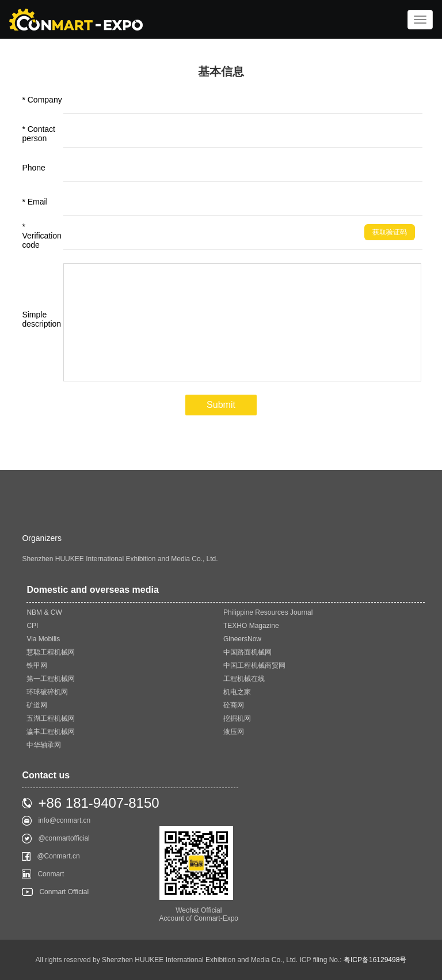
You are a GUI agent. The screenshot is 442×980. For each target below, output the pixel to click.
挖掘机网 (237, 718)
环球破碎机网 (47, 692)
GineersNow (242, 639)
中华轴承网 (44, 745)
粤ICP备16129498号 (375, 960)
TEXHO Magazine (251, 626)
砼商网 (234, 705)
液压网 (234, 732)
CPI (32, 626)
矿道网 (37, 705)
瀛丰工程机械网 (51, 732)
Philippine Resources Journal (268, 612)
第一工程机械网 (51, 679)
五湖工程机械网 (51, 718)
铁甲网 (37, 665)
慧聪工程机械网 (51, 652)
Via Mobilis (43, 639)
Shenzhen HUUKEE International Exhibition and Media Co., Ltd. (120, 559)
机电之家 (237, 692)
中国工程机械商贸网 (254, 665)
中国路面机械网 (247, 652)
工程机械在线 (244, 679)
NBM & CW (44, 612)
